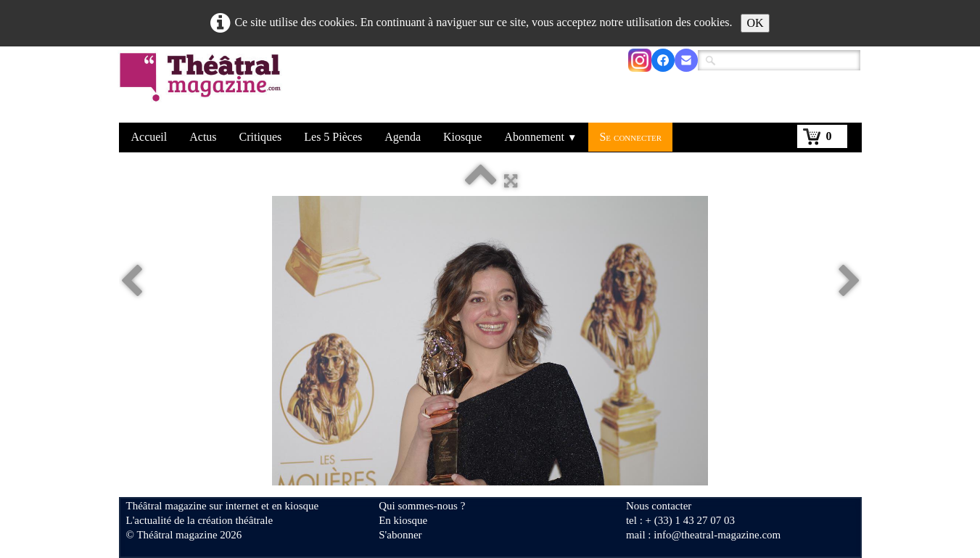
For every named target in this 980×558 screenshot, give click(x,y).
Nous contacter (659, 506)
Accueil (149, 137)
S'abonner (400, 535)
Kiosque (462, 137)
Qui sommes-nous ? (422, 506)
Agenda (403, 137)
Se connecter (630, 137)
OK (755, 23)
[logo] (203, 86)
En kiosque (403, 520)
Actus (203, 137)
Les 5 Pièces (333, 137)
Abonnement (540, 137)
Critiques (261, 137)
